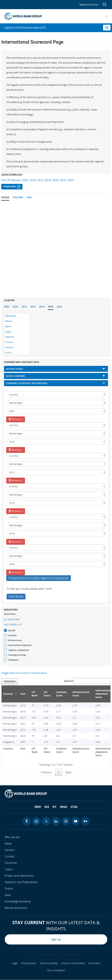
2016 (42, 307)
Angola (8, 332)
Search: (87, 681)
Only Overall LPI (13, 625)
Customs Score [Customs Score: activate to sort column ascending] (61, 694)
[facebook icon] (27, 821)
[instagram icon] (66, 821)
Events (9, 888)
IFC (54, 807)
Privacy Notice (29, 963)
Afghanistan (11, 316)
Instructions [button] (14, 369)
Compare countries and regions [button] (27, 383)
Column (18, 197)
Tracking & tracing (17, 655)
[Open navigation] (107, 16)
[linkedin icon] (56, 821)
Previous (46, 772)
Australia (9, 347)
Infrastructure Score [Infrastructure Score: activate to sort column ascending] (81, 694)
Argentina (10, 337)
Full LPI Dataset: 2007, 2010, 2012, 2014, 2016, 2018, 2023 (38, 180)
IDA (47, 807)
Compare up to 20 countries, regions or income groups (39, 578)
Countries (11, 863)
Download (12, 187)
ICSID (74, 807)
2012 (24, 307)
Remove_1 (16, 450)
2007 (7, 307)
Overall (11, 630)
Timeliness (13, 660)
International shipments (19, 645)
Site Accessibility (49, 963)
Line (29, 197)
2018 (51, 307)
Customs (12, 635)
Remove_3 (16, 511)
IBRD (38, 807)
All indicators (12, 619)
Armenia (9, 342)
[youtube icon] (76, 821)
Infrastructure (15, 640)
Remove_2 (16, 480)
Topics (9, 869)
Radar (5, 197)
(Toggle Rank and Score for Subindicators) (24, 673)
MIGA (64, 807)
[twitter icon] (46, 821)
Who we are (12, 837)
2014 (33, 307)
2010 (16, 307)
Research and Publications (21, 882)
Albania (9, 321)
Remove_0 (16, 419)
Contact (10, 856)
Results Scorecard (16, 908)
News (8, 844)
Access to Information (73, 963)
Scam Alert (94, 963)
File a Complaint (56, 970)
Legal (15, 963)
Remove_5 (16, 572)
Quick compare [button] (15, 376)
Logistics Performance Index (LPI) (25, 28)
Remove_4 (16, 542)
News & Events (89, 5)
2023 (59, 307)
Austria (8, 353)
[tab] (56, 369)
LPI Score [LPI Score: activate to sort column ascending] (47, 694)
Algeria (8, 326)
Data (8, 895)
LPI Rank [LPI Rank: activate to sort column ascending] (35, 694)
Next (68, 772)
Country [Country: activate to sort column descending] (8, 694)
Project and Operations (19, 876)
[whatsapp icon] (36, 821)
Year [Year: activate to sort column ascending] (23, 694)
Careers (10, 850)
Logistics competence (18, 650)
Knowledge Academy (18, 901)
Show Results (16, 596)
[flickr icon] (85, 821)
